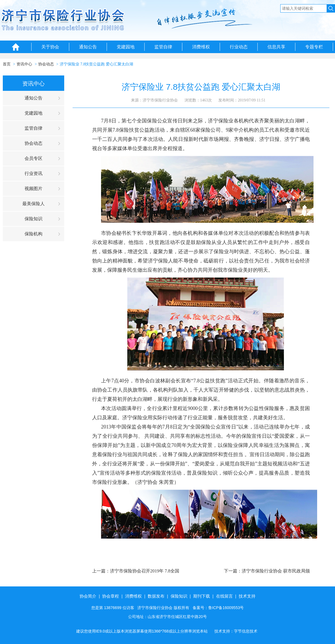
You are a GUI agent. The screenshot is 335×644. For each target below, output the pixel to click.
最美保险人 (33, 204)
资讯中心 (24, 64)
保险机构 (33, 234)
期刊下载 (202, 596)
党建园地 (126, 47)
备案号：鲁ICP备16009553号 (218, 608)
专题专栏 (314, 47)
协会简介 (88, 596)
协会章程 (111, 596)
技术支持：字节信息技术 (236, 631)
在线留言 (224, 596)
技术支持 (247, 596)
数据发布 (156, 596)
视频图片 (33, 189)
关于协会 (50, 47)
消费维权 (201, 47)
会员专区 (33, 158)
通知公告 (88, 47)
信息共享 (276, 47)
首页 (7, 64)
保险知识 (33, 219)
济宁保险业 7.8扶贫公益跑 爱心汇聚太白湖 (96, 64)
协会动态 (46, 64)
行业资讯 (33, 173)
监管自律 (163, 47)
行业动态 (239, 47)
